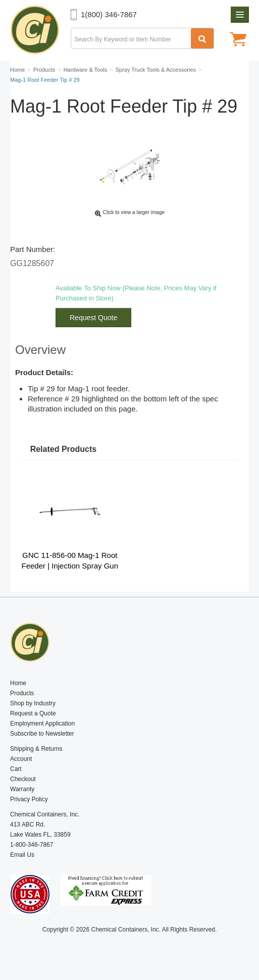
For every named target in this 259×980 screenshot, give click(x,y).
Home (18, 683)
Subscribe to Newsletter (42, 734)
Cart (16, 769)
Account (21, 759)
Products (22, 693)
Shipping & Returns (36, 749)
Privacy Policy (29, 799)
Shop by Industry (33, 703)
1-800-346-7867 (32, 845)
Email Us (22, 855)
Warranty (22, 789)
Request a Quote (33, 713)
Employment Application (42, 724)
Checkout (23, 779)
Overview (40, 350)
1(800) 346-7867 (109, 14)
